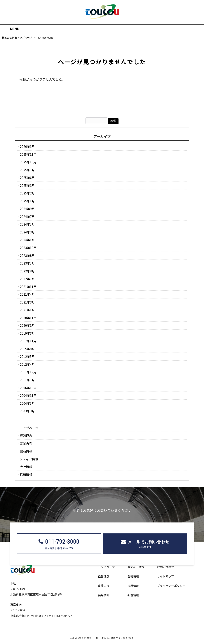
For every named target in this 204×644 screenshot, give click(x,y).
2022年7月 (27, 279)
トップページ (29, 428)
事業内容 (26, 443)
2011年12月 (28, 372)
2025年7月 (27, 170)
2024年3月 (27, 232)
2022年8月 (27, 271)
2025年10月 (28, 162)
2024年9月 (27, 209)
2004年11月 (28, 395)
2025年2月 (27, 193)
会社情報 (26, 467)
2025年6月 (27, 178)
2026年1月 (27, 146)
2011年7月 (27, 380)
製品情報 (26, 451)
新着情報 (133, 595)
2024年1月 (27, 240)
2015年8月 (27, 349)
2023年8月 (27, 256)
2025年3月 (27, 185)
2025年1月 (27, 201)
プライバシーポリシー (171, 586)
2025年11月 (28, 154)
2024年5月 (27, 224)
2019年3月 (27, 333)
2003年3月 (27, 411)
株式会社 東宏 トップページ (17, 37)
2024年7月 (27, 217)
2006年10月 (28, 388)
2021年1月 (27, 310)
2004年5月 (27, 403)
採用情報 (26, 475)
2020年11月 (28, 318)
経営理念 (26, 436)
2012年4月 (27, 364)
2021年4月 (27, 294)
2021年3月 (27, 302)
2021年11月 (28, 287)
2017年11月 (28, 341)
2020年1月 (27, 325)
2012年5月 (27, 356)
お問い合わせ (166, 567)
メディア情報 (29, 459)
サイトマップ (166, 576)
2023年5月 (27, 263)
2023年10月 (28, 248)
